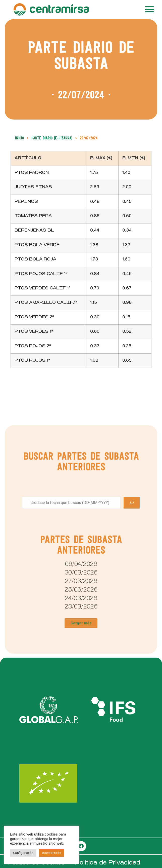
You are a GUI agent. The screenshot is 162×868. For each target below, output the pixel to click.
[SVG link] (48, 710)
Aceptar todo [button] (52, 853)
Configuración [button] (23, 853)
